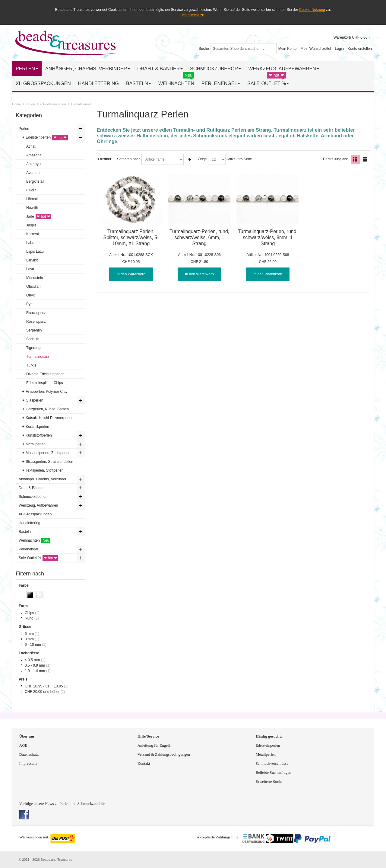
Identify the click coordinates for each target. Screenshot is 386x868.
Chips (29, 613)
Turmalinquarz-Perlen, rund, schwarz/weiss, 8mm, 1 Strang (268, 237)
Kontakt (144, 763)
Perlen (30, 104)
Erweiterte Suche (270, 782)
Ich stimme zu (193, 15)
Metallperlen (266, 754)
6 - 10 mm (33, 645)
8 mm (29, 639)
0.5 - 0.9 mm (35, 665)
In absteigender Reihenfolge (189, 159)
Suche (204, 49)
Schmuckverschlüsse (272, 763)
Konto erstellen (360, 49)
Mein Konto (288, 49)
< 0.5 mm (32, 660)
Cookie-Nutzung (312, 10)
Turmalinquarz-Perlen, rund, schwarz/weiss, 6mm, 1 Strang (199, 237)
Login (339, 49)
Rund (29, 618)
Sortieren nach (129, 159)
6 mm (29, 634)
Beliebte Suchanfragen (274, 772)
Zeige (202, 159)
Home (16, 104)
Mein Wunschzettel (316, 49)
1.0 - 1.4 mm (35, 671)
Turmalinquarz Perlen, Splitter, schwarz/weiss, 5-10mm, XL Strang (131, 237)
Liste (365, 159)
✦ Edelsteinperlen (53, 104)
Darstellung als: (335, 159)
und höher (43, 692)
